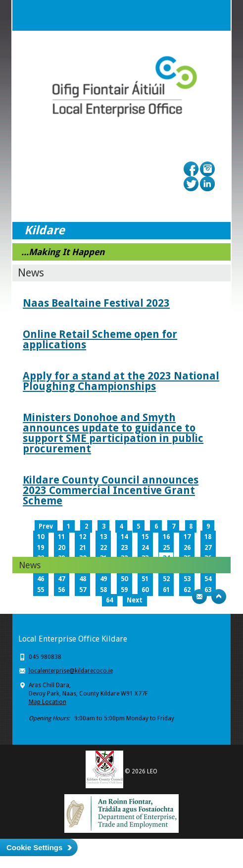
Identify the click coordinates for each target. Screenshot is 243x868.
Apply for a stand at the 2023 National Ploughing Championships (121, 381)
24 (145, 548)
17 (187, 537)
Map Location (48, 702)
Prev (46, 526)
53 (187, 579)
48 (83, 579)
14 (124, 537)
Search (195, 15)
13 (103, 537)
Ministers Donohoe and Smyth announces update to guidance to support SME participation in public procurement (113, 433)
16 (166, 537)
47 (61, 579)
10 (41, 537)
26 (187, 548)
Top (219, 597)
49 (103, 579)
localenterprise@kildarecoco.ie (71, 671)
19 (41, 548)
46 (41, 579)
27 (208, 548)
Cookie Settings (34, 847)
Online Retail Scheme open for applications (100, 339)
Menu (215, 15)
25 (166, 548)
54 (208, 579)
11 (61, 537)
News (30, 565)
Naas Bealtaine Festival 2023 (96, 303)
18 (208, 537)
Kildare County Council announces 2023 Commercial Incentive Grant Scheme (111, 490)
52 (166, 579)
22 (103, 548)
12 (83, 537)
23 (124, 548)
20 (61, 548)
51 (145, 579)
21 (83, 548)
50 (124, 579)
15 (145, 537)
